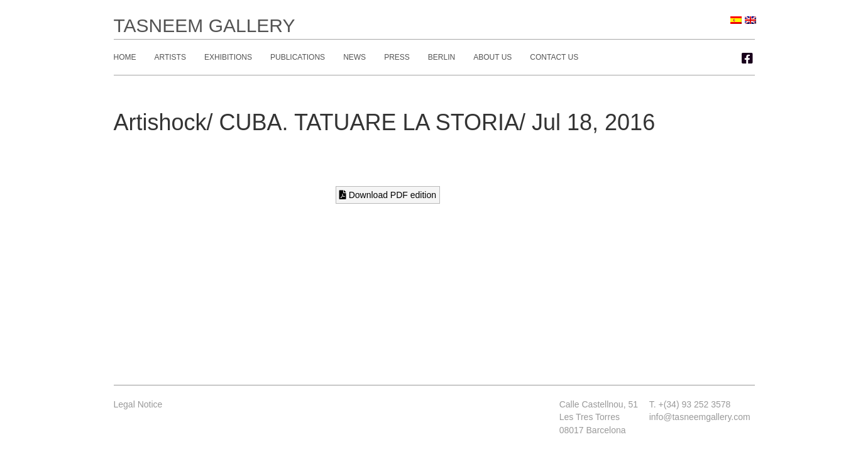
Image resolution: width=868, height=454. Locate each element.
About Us (492, 57)
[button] (747, 58)
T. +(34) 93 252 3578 (690, 404)
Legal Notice (138, 404)
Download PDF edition (388, 195)
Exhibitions (228, 57)
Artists (170, 57)
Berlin (442, 57)
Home (125, 57)
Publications (298, 57)
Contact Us (554, 57)
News (354, 57)
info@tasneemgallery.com (700, 417)
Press (397, 57)
